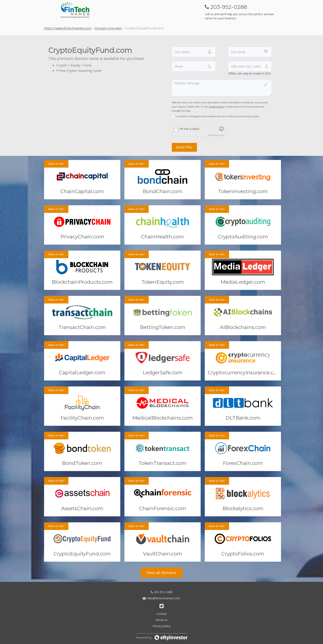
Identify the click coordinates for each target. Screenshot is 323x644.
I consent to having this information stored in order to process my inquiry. (218, 116)
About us (161, 620)
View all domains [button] (161, 573)
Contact (162, 614)
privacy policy (217, 107)
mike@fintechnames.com (161, 598)
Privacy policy (162, 626)
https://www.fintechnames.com (68, 28)
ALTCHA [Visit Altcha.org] (221, 135)
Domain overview (108, 28)
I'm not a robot (189, 129)
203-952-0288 (162, 592)
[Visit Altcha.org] (221, 130)
